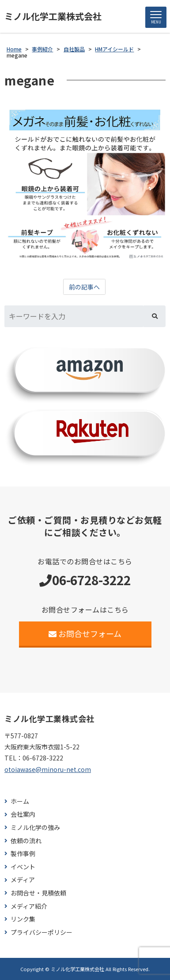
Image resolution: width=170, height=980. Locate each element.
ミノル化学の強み (35, 828)
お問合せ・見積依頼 (38, 893)
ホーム (20, 801)
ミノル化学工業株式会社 (53, 16)
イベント (23, 867)
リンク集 (23, 919)
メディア (23, 880)
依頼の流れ (26, 841)
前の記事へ (84, 287)
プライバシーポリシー (42, 932)
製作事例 (23, 854)
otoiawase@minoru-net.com (48, 769)
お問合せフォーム (85, 633)
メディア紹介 (29, 906)
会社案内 (23, 814)
